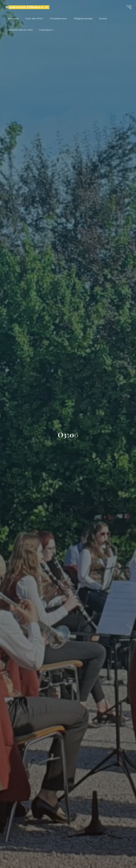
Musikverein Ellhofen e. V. (27, 7)
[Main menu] (129, 7)
